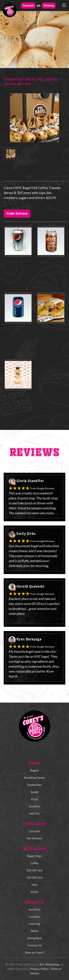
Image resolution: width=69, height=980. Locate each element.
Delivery (49, 6)
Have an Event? (35, 952)
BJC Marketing (49, 964)
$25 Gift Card (35, 877)
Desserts (35, 806)
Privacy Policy (39, 969)
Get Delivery (34, 838)
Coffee (34, 863)
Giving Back (34, 938)
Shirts (34, 892)
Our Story (34, 909)
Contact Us (35, 945)
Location (34, 917)
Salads (35, 792)
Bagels (34, 770)
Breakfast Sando (34, 778)
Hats (34, 885)
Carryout (28, 6)
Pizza (35, 799)
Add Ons (34, 813)
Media (35, 931)
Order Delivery (17, 214)
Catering (35, 924)
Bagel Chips (34, 856)
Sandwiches (34, 785)
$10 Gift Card (35, 870)
